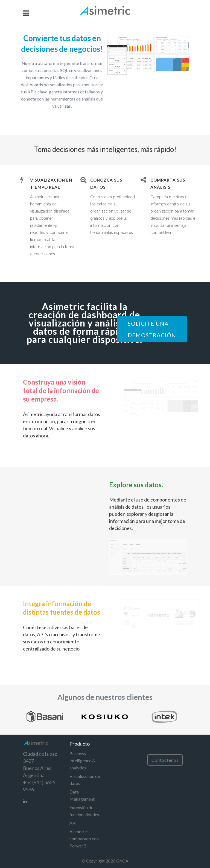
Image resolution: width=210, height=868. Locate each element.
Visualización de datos (85, 780)
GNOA (122, 861)
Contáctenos (165, 760)
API (73, 823)
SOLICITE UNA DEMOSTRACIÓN (152, 329)
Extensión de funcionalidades (84, 811)
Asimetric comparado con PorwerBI (84, 839)
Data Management (82, 795)
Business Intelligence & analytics (82, 760)
